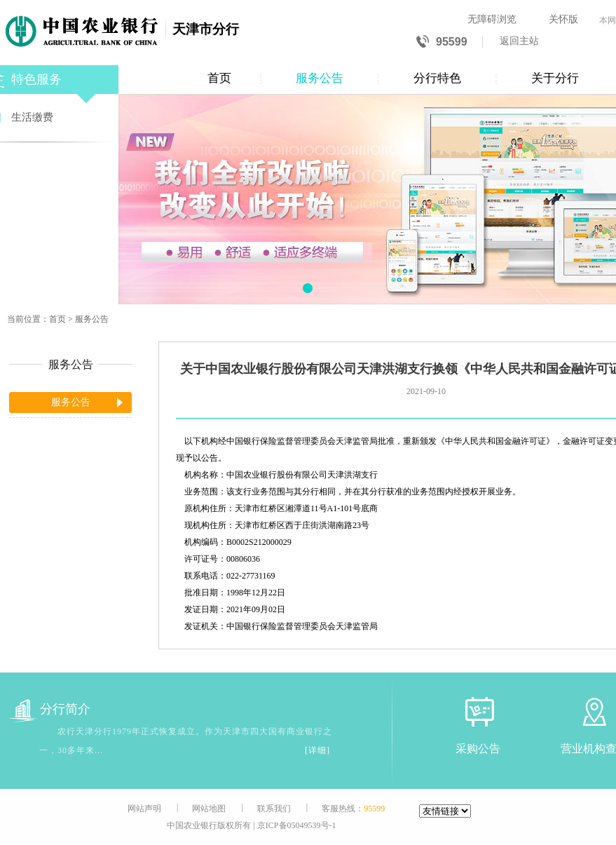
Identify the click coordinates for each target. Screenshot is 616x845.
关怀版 (563, 19)
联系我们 (274, 809)
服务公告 (320, 78)
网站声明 (144, 809)
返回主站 (519, 41)
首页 (219, 78)
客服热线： (353, 809)
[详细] (317, 750)
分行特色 (437, 78)
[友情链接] (445, 811)
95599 (442, 42)
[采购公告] (478, 711)
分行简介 (50, 709)
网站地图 (209, 809)
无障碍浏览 (492, 19)
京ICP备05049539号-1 (297, 825)
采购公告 (478, 749)
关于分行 (555, 78)
